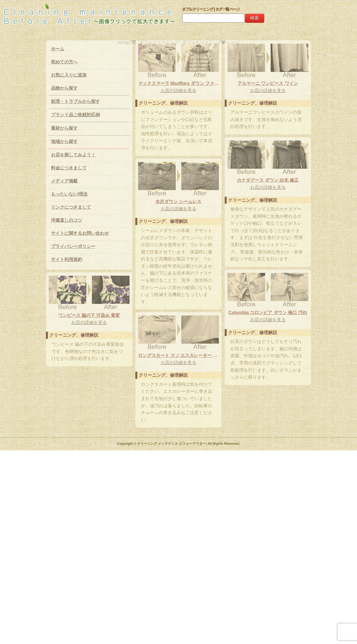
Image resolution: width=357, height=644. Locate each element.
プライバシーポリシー (73, 246)
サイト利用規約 (67, 259)
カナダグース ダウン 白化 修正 (260, 190)
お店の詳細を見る (178, 91)
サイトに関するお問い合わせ (80, 233)
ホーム (58, 49)
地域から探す (64, 141)
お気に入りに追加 (69, 75)
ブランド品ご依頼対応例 (75, 115)
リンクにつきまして (71, 207)
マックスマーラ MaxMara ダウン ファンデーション (178, 83)
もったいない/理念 (69, 194)
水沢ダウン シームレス (171, 211)
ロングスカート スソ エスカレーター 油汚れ (178, 372)
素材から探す (64, 128)
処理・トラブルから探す (75, 101)
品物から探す (64, 88)
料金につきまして (69, 168)
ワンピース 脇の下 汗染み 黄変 (89, 328)
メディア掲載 (64, 181)
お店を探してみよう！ (73, 155)
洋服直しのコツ (67, 220)
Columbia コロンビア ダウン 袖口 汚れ (260, 323)
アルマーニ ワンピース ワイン (260, 93)
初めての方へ (64, 62)
